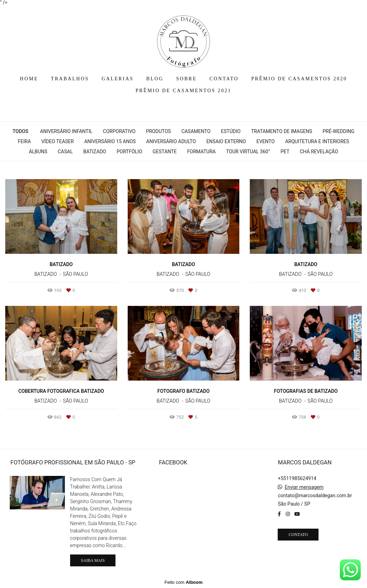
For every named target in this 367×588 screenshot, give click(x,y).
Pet (285, 152)
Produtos (158, 131)
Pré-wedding (339, 131)
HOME (29, 79)
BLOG (155, 79)
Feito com (183, 582)
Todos (20, 131)
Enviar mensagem (304, 487)
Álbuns (38, 152)
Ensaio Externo (226, 141)
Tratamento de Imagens (282, 131)
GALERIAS (118, 79)
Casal (65, 152)
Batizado (95, 152)
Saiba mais (93, 560)
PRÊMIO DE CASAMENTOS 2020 (299, 79)
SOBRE (186, 79)
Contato (298, 535)
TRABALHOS (70, 79)
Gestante (165, 152)
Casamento (196, 131)
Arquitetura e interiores (317, 141)
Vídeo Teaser (57, 141)
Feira (24, 141)
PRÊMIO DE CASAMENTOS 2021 (184, 91)
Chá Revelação (319, 152)
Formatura (201, 152)
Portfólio (129, 152)
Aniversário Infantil (66, 131)
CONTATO (224, 79)
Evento (265, 141)
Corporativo (119, 131)
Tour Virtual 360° (248, 152)
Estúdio (231, 131)
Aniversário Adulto (171, 141)
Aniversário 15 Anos (110, 141)
